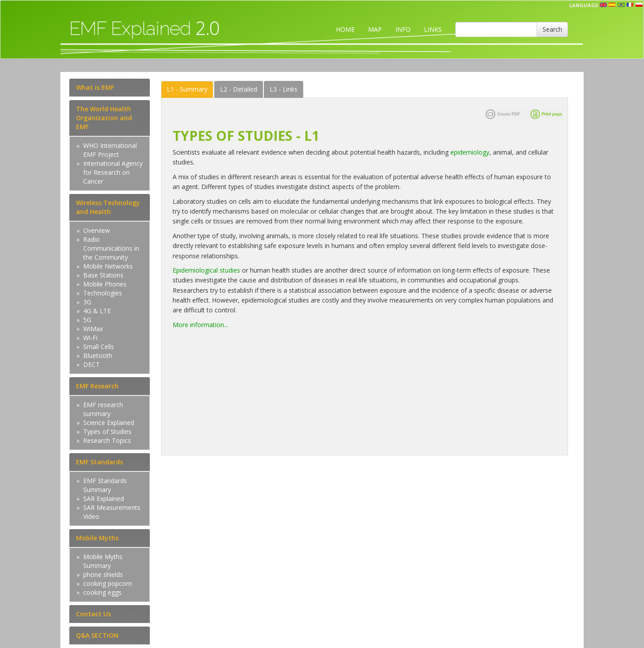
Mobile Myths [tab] (97, 538)
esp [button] (612, 5)
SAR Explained (104, 499)
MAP (375, 29)
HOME (345, 29)
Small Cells (99, 347)
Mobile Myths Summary (103, 561)
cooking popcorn (108, 583)
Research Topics (107, 440)
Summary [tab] (187, 89)
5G (87, 320)
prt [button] (621, 5)
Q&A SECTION (97, 635)
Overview (97, 230)
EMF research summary (103, 409)
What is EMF (95, 87)
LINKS (433, 29)
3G (87, 302)
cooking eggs (102, 592)
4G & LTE (97, 311)
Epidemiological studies (206, 270)
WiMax (93, 329)
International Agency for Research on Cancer (113, 172)
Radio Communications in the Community (111, 248)
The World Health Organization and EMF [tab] (104, 118)
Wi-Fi (90, 338)
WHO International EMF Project (110, 150)
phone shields (103, 574)
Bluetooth (98, 356)
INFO (403, 29)
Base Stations (103, 275)
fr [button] (630, 5)
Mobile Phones (105, 284)
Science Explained (109, 423)
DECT (91, 364)
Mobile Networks (108, 266)
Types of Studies (107, 431)
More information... (200, 325)
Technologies (103, 293)
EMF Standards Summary (105, 485)
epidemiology (470, 152)
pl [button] (639, 5)
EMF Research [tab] (97, 386)
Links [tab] (284, 89)
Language (584, 5)
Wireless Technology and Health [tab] (108, 207)
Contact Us (93, 614)
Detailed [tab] (239, 89)
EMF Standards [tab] (100, 462)
